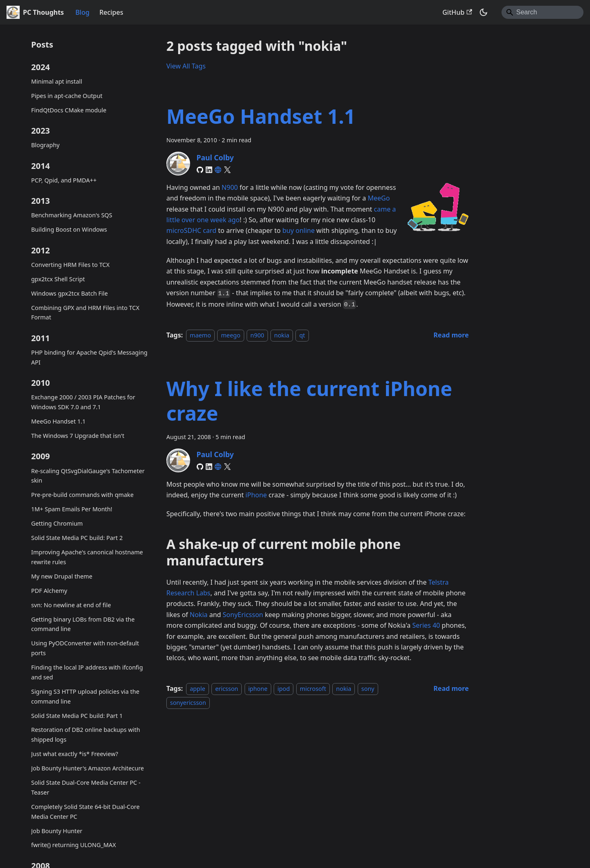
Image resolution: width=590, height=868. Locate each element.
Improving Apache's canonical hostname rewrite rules (87, 557)
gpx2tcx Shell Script (58, 279)
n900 (257, 335)
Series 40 (426, 625)
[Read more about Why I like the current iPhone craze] (451, 688)
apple (197, 689)
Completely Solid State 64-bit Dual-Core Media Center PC (85, 812)
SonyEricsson (243, 615)
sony (368, 689)
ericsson (227, 689)
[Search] (542, 12)
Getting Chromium (57, 523)
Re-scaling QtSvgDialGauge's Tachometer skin (88, 476)
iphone (258, 689)
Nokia (199, 615)
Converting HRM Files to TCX (70, 265)
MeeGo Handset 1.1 (58, 421)
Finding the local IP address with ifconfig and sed (87, 672)
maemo (200, 335)
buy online (298, 230)
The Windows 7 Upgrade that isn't (78, 436)
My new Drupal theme (62, 576)
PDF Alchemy (49, 591)
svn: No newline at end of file (71, 605)
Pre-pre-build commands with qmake (82, 495)
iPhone (256, 495)
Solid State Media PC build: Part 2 (77, 538)
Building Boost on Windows (69, 229)
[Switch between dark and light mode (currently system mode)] (483, 12)
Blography (45, 145)
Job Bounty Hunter (57, 831)
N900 (230, 187)
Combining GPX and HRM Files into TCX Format (85, 313)
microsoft (313, 689)
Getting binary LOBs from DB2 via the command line (83, 624)
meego (230, 335)
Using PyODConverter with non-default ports (85, 648)
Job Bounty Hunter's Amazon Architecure (87, 768)
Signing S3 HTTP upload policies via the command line (85, 696)
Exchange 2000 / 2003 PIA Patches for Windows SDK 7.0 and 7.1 (83, 402)
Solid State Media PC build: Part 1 (77, 716)
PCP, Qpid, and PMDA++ (64, 180)
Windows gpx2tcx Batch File (69, 293)
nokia (282, 335)
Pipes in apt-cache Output (67, 96)
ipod (284, 689)
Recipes (111, 12)
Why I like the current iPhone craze (309, 401)
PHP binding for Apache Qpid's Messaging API (89, 357)
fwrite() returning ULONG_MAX (74, 845)
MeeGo (379, 198)
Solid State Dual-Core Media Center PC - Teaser (86, 787)
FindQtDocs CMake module (69, 110)
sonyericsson (188, 703)
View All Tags (186, 66)
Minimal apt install (57, 81)
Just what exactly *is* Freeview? (75, 754)
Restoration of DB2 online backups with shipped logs (86, 735)
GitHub (457, 12)
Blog (82, 12)
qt (302, 335)
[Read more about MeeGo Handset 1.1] (451, 335)
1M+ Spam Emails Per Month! (72, 509)
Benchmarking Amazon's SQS (72, 215)
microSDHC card (191, 230)
